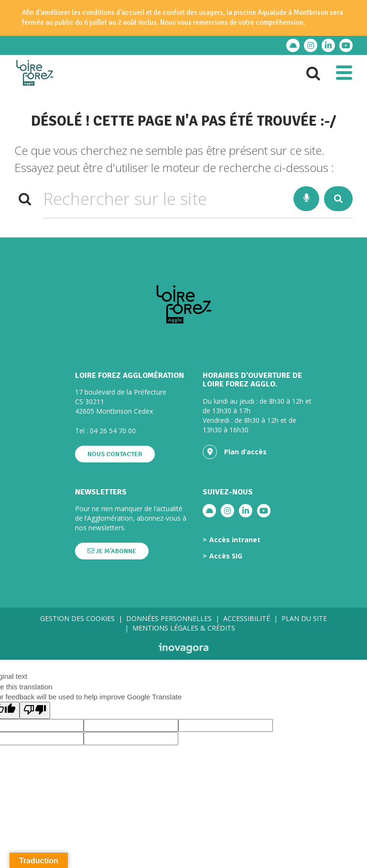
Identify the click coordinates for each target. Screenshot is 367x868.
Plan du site (304, 618)
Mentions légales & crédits (184, 628)
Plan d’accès (235, 452)
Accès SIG (226, 556)
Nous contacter (115, 454)
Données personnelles (169, 618)
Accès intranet (235, 540)
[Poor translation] (35, 710)
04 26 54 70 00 (113, 431)
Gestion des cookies (77, 618)
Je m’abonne (112, 551)
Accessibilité (247, 618)
